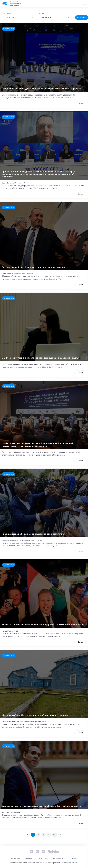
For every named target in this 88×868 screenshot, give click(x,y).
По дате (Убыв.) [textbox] (10, 17)
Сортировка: (7, 13)
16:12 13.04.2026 (9, 565)
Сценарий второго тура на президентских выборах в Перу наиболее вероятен (42, 806)
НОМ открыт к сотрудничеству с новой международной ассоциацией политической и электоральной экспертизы (37, 445)
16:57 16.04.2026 (9, 117)
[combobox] (18, 18)
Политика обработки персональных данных (60, 863)
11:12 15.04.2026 (9, 386)
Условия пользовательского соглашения (26, 863)
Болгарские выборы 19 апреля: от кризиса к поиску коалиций (33, 267)
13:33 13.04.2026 (9, 655)
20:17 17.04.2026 (9, 29)
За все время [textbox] (46, 17)
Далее (80, 103)
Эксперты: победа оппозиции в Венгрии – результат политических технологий (42, 624)
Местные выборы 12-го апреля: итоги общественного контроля (35, 715)
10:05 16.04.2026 (9, 207)
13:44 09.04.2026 (9, 746)
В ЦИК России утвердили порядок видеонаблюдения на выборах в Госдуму (41, 358)
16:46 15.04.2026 (9, 298)
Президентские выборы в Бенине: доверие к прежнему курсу (33, 534)
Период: (42, 13)
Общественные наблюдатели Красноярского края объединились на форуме (41, 89)
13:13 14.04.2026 (9, 474)
